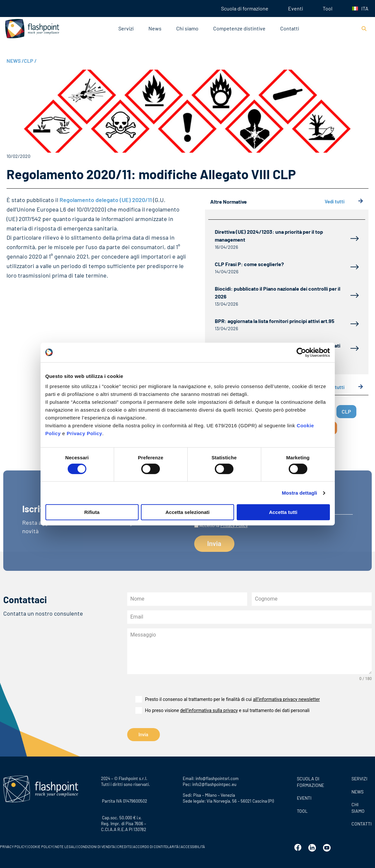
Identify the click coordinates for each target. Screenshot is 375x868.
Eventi (296, 8)
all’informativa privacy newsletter (286, 699)
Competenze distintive (239, 28)
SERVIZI (359, 779)
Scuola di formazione (245, 8)
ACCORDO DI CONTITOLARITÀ (156, 847)
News (155, 28)
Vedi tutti (344, 202)
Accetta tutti (283, 512)
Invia (144, 735)
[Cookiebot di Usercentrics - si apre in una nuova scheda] (301, 352)
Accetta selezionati (187, 512)
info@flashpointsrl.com (217, 778)
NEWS (15, 61)
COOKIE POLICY (41, 847)
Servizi (126, 28)
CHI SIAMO (358, 808)
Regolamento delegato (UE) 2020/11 (106, 200)
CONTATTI (362, 824)
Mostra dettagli (299, 493)
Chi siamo (187, 28)
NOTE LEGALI (66, 847)
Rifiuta (92, 512)
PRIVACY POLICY (13, 847)
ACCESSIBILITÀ (193, 847)
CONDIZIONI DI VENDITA (97, 847)
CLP (30, 61)
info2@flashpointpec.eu (214, 784)
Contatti (290, 28)
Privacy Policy (85, 433)
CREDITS (124, 847)
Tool (328, 8)
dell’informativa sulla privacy (209, 710)
